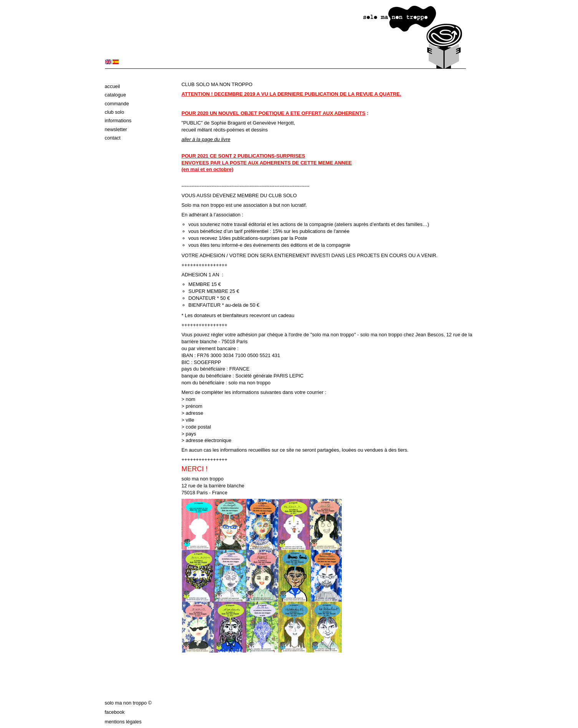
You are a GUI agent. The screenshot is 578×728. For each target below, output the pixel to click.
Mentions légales (123, 722)
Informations (118, 121)
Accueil (113, 86)
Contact (113, 138)
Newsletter (116, 129)
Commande (117, 104)
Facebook (115, 712)
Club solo (115, 112)
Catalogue (116, 95)
